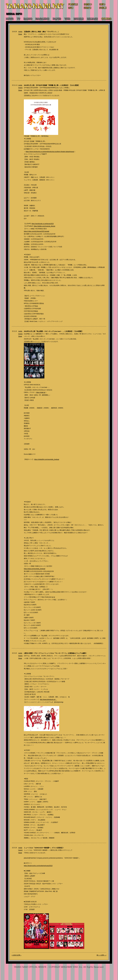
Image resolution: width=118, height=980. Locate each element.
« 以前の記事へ (17, 955)
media (20, 32)
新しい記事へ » (101, 955)
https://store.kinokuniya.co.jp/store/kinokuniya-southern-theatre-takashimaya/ (50, 152)
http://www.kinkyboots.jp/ (48, 700)
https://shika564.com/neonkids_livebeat (47, 459)
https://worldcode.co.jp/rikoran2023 (43, 224)
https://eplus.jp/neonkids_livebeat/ (35, 569)
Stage (20, 34)
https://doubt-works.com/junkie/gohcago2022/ (38, 866)
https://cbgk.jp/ (41, 392)
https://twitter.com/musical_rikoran (44, 226)
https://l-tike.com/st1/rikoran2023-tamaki (36, 231)
